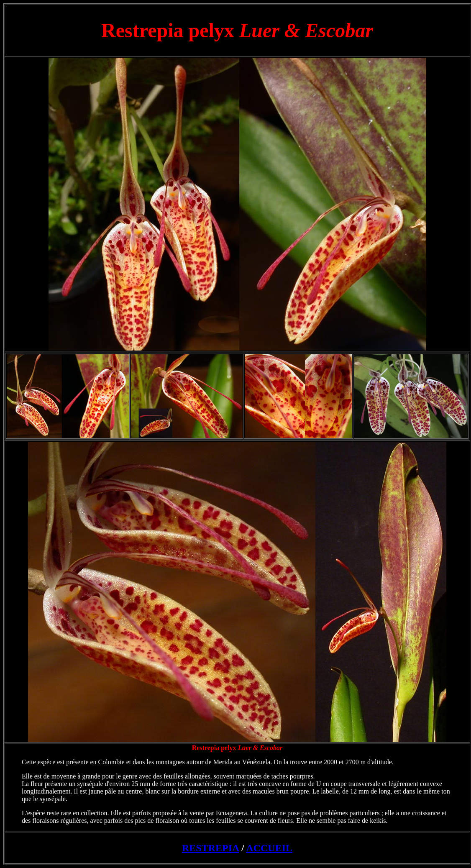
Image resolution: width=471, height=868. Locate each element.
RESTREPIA (210, 848)
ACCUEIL (269, 848)
